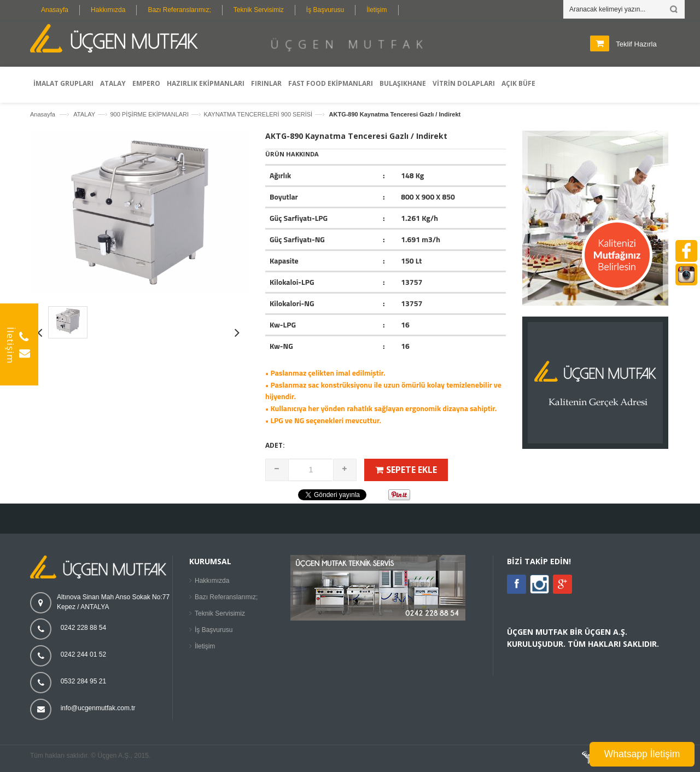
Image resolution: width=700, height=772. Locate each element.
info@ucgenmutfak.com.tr (98, 708)
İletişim (377, 10)
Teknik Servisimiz (259, 10)
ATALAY (84, 114)
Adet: (275, 445)
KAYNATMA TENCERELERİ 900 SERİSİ (258, 114)
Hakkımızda (108, 10)
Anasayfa (55, 10)
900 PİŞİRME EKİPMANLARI (149, 114)
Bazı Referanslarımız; (179, 10)
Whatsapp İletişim (642, 754)
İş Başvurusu (325, 10)
